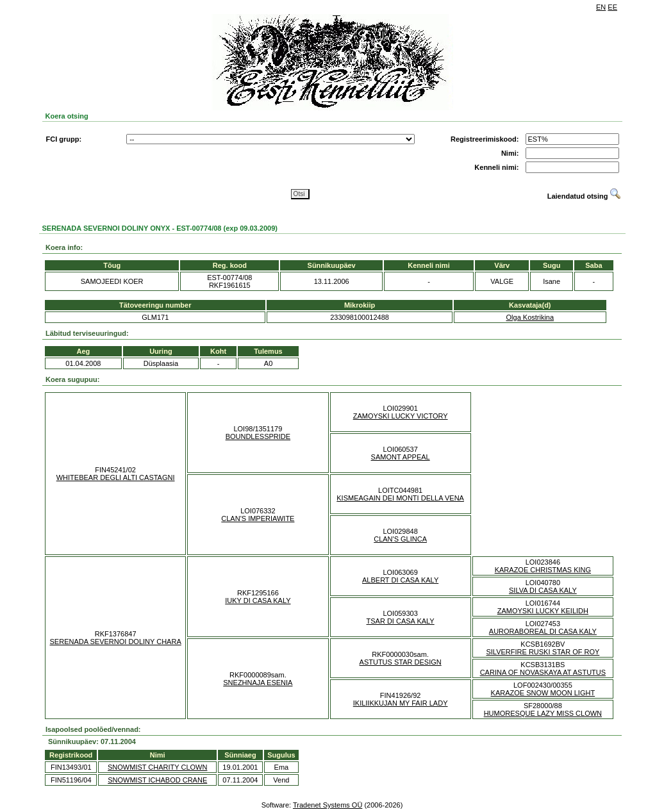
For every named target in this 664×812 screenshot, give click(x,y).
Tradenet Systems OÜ (328, 805)
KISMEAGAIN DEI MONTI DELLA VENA (400, 498)
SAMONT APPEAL (401, 457)
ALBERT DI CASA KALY (400, 580)
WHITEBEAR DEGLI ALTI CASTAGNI (116, 477)
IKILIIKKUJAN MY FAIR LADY (401, 703)
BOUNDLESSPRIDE (258, 436)
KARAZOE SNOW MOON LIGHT (543, 693)
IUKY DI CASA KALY (258, 601)
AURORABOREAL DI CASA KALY (543, 631)
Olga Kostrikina (530, 317)
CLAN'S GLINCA (400, 539)
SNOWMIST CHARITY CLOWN (157, 767)
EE (612, 7)
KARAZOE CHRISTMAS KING (543, 570)
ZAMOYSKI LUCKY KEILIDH (543, 611)
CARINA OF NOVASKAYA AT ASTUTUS (543, 672)
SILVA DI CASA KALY (543, 590)
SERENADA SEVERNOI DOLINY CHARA (116, 642)
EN (601, 7)
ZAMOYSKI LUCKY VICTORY (401, 416)
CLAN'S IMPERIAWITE (258, 518)
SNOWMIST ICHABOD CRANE (157, 780)
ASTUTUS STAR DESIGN (401, 662)
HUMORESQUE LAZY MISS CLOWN (543, 713)
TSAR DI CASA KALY (401, 621)
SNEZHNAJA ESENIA (258, 683)
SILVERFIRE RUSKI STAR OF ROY (543, 652)
